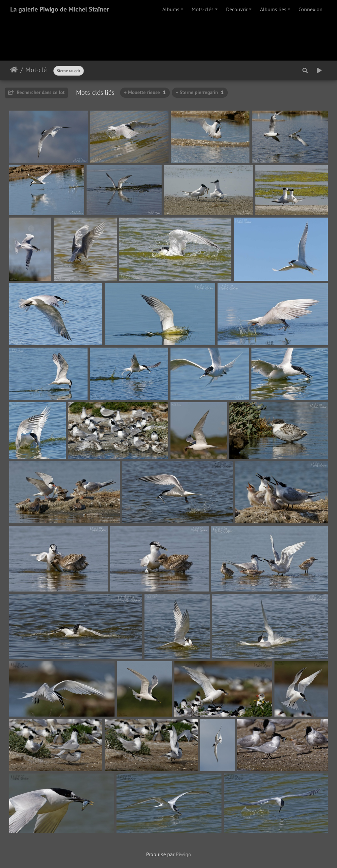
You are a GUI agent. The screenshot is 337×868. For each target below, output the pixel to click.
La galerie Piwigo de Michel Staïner (60, 9)
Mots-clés (203, 9)
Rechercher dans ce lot (36, 92)
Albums (171, 9)
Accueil (14, 70)
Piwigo (183, 854)
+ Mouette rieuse (145, 92)
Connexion (311, 9)
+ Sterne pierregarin (200, 92)
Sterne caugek (69, 71)
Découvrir (237, 9)
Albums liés (273, 9)
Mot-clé (36, 70)
